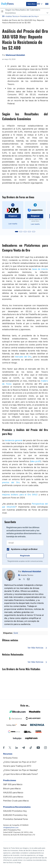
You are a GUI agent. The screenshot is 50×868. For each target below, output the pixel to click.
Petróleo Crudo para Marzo (16, 801)
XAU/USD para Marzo (13, 793)
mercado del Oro (23, 357)
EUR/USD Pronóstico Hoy (15, 815)
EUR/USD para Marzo (13, 797)
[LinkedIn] (17, 748)
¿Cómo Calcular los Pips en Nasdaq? (20, 770)
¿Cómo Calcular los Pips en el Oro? (20, 762)
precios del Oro (11, 482)
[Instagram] (45, 748)
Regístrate (25, 556)
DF (3, 17)
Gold (16, 633)
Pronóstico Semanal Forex (16, 819)
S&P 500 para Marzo (13, 784)
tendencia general (14, 440)
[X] (10, 748)
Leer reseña (13, 224)
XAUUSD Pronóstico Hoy (15, 811)
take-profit (36, 461)
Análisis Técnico (12, 16)
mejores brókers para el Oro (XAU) (20, 495)
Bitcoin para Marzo (12, 789)
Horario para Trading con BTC (17, 766)
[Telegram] (23, 748)
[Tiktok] (31, 748)
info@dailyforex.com (11, 827)
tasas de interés (40, 269)
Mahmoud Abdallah (32, 571)
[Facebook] (4, 748)
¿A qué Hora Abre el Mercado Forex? (21, 774)
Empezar (13, 216)
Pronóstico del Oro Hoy (29, 16)
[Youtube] (38, 748)
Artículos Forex (10, 758)
